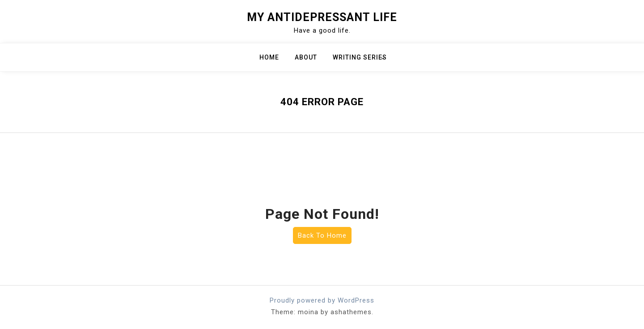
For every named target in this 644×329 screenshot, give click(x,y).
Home (269, 57)
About (306, 57)
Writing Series (360, 57)
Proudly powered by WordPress (322, 300)
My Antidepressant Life (322, 17)
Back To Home (322, 235)
